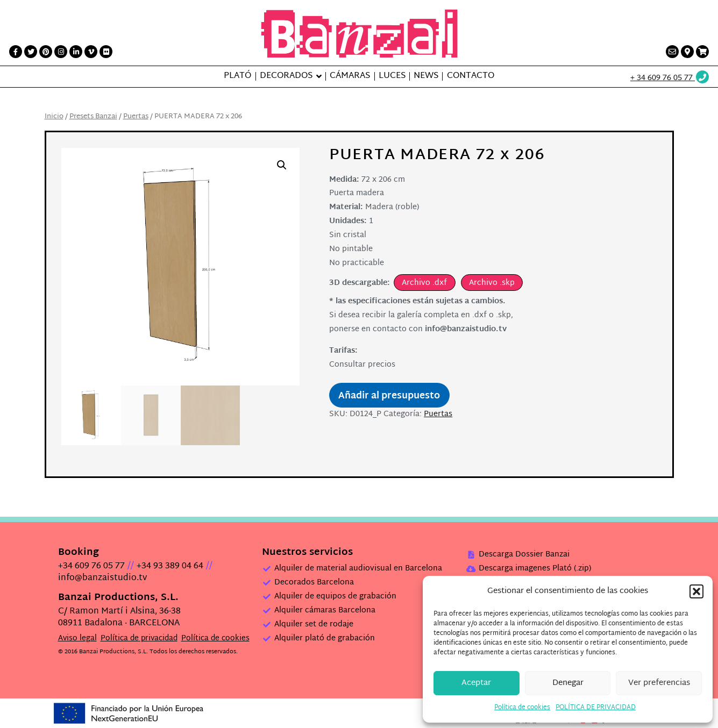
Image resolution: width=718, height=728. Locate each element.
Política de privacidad (139, 638)
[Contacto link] (672, 52)
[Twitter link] (31, 52)
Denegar (568, 683)
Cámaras (350, 76)
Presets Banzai (93, 117)
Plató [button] (237, 76)
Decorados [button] (286, 76)
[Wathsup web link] (670, 78)
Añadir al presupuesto (389, 396)
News (426, 76)
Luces (392, 76)
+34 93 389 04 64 (170, 566)
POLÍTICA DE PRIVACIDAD (596, 708)
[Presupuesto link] (702, 52)
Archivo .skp (492, 283)
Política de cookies (522, 708)
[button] (696, 591)
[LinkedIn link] (76, 52)
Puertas (136, 117)
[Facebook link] (16, 52)
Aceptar (476, 683)
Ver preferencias (659, 683)
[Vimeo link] (91, 52)
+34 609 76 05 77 (91, 566)
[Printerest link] (46, 52)
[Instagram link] (61, 52)
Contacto (471, 76)
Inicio (54, 117)
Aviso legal (77, 638)
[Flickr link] (106, 52)
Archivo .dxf (424, 283)
